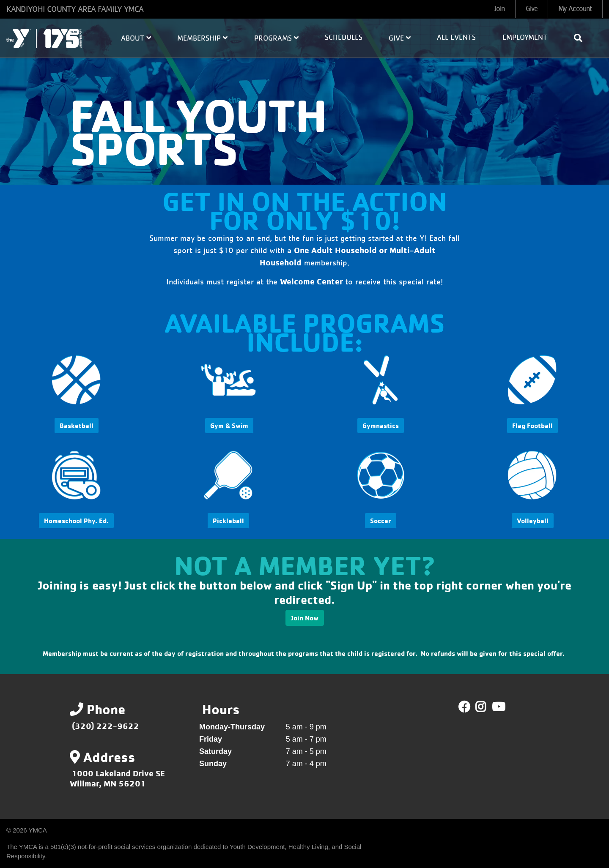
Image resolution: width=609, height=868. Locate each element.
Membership (202, 38)
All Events (456, 38)
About (136, 38)
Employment (525, 38)
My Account (575, 9)
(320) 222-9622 (106, 726)
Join (499, 9)
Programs (276, 38)
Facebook (464, 707)
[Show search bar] (582, 38)
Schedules (344, 38)
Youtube (498, 707)
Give (532, 9)
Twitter (487, 707)
